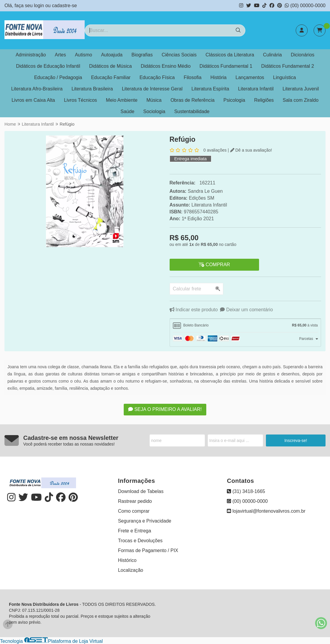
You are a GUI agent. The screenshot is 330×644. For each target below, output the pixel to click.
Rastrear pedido (135, 501)
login (40, 6)
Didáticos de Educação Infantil (48, 66)
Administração (31, 55)
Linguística (285, 77)
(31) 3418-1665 (246, 491)
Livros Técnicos (81, 100)
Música (154, 100)
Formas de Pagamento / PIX (148, 550)
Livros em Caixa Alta (33, 100)
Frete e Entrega (135, 531)
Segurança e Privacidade (145, 521)
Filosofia (193, 77)
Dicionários (302, 55)
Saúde (127, 111)
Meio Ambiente (122, 100)
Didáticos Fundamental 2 (288, 66)
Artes (60, 55)
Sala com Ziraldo (300, 100)
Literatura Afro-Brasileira (37, 89)
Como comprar (134, 511)
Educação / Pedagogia (58, 77)
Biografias (142, 55)
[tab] (245, 326)
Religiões (264, 100)
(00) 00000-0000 (305, 6)
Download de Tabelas (141, 491)
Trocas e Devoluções (140, 541)
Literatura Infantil (256, 89)
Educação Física (157, 77)
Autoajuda (112, 55)
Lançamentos (250, 77)
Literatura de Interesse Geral (152, 89)
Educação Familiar (111, 77)
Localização (131, 570)
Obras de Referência (193, 100)
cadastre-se (64, 6)
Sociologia (154, 111)
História (219, 77)
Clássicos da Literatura (230, 55)
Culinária (272, 55)
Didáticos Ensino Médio (166, 66)
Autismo (83, 55)
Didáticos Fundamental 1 (226, 66)
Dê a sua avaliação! (251, 150)
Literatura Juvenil (301, 89)
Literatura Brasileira (92, 89)
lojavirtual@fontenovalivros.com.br (266, 511)
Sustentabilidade (192, 111)
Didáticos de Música (110, 66)
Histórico (127, 560)
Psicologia (234, 100)
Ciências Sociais (179, 55)
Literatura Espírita (210, 89)
